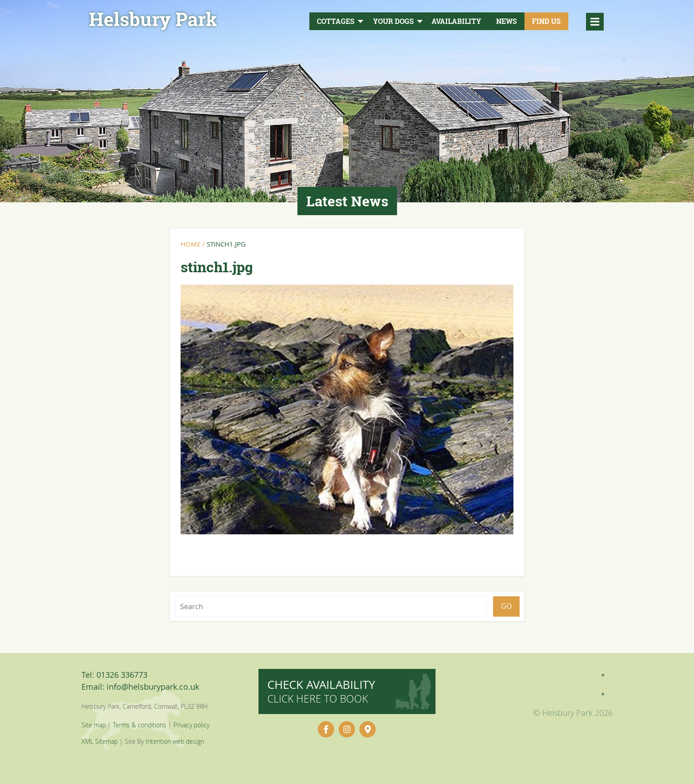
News (507, 21)
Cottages (336, 21)
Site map (94, 725)
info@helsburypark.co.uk (153, 687)
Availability (456, 21)
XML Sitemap (100, 741)
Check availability (321, 691)
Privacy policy (191, 725)
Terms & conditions (140, 725)
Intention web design (175, 741)
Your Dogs (393, 21)
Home (191, 244)
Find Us (546, 21)
